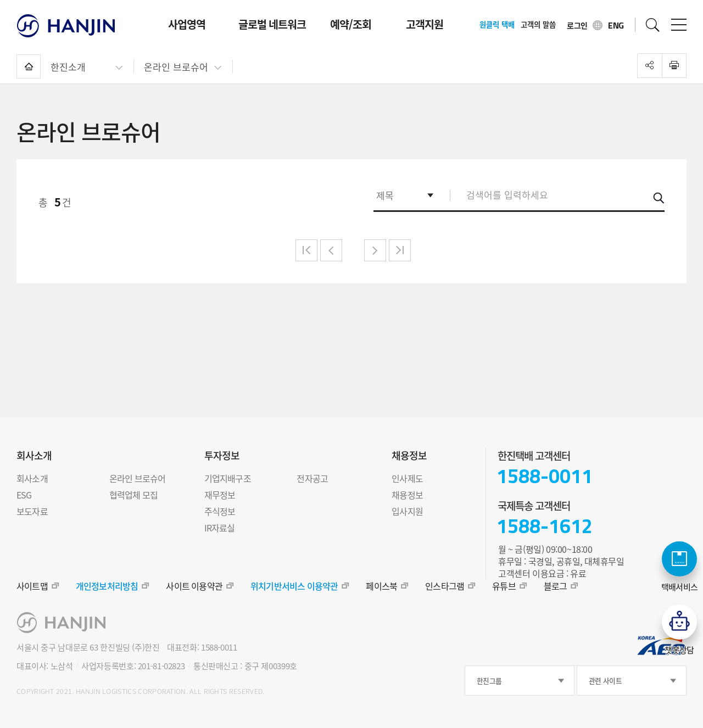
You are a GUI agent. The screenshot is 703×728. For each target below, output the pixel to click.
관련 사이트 (605, 681)
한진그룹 (489, 681)
